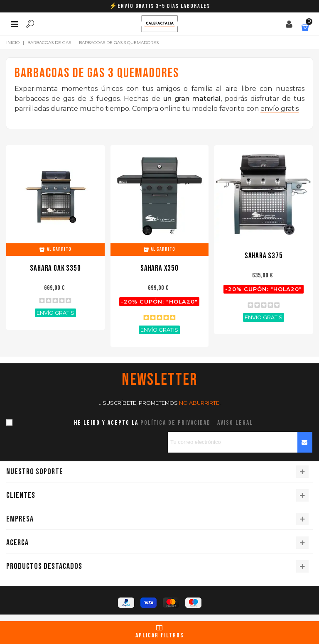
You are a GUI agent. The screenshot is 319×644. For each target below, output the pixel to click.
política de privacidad (175, 423)
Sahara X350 (159, 268)
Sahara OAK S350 (55, 268)
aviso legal (235, 423)
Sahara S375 (264, 256)
